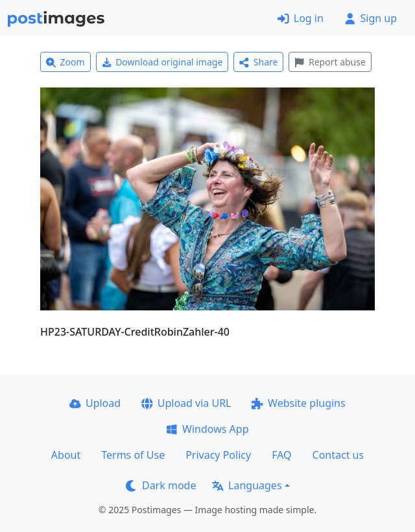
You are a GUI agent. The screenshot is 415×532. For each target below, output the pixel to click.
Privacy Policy (218, 455)
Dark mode (161, 485)
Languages (247, 485)
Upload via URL (186, 403)
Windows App (207, 429)
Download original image (162, 62)
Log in (301, 18)
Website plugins (298, 403)
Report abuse (330, 62)
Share (258, 62)
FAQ (281, 455)
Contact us (338, 455)
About (66, 455)
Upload (95, 403)
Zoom (65, 62)
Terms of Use (133, 455)
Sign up (371, 18)
